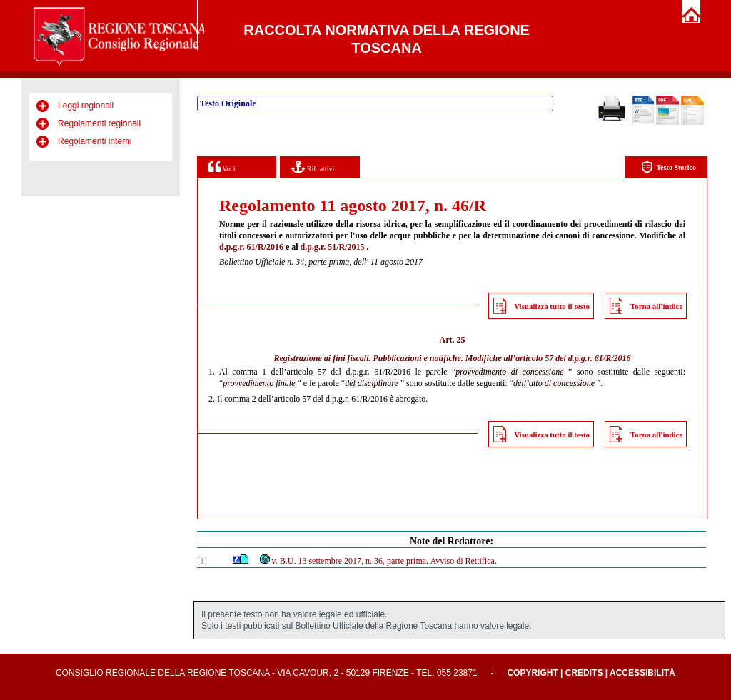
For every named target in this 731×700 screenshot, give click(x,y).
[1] (202, 561)
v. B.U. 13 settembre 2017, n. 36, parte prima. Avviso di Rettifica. (378, 561)
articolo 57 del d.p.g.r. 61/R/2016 (573, 358)
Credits (584, 673)
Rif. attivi (313, 167)
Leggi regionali (86, 106)
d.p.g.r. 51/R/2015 (333, 247)
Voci (222, 167)
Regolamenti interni (95, 141)
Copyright (532, 673)
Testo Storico (669, 167)
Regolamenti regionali (99, 123)
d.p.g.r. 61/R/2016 (251, 247)
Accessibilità (642, 673)
